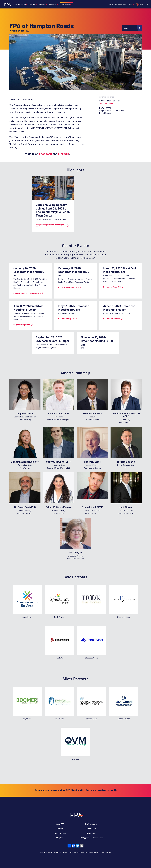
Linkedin (64, 154)
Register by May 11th (68, 319)
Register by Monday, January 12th (28, 293)
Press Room (91, 828)
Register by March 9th (113, 287)
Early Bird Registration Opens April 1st (52, 226)
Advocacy (42, 4)
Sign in (141, 4)
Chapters (60, 838)
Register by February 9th (70, 287)
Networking (53, 4)
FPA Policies (107, 852)
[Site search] (147, 4)
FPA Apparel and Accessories (91, 838)
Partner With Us (60, 833)
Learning (32, 4)
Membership (66, 4)
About (130, 4)
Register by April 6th (23, 325)
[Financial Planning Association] (8, 5)
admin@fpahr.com (107, 103)
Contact (60, 828)
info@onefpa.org (94, 852)
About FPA (60, 824)
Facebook (45, 154)
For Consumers (91, 824)
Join (126, 28)
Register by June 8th (113, 319)
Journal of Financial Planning (117, 4)
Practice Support (20, 4)
